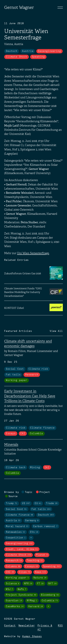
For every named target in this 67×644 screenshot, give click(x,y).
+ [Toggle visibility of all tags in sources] (48, 606)
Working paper (16, 380)
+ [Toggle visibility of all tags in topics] (31, 538)
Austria (28, 51)
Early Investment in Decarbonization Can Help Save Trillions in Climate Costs (30, 396)
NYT (52, 584)
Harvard (36, 606)
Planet (42, 555)
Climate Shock (16, 57)
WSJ (9, 589)
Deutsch (12, 51)
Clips (25, 572)
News (41, 572)
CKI (23, 434)
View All (56, 331)
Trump (12, 503)
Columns (13, 566)
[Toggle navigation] (60, 8)
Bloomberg (50, 595)
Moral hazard (17, 526)
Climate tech (16, 468)
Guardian (14, 601)
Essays (11, 434)
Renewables (15, 532)
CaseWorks (15, 606)
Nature (40, 578)
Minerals (11, 445)
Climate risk (38, 369)
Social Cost (15, 369)
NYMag (32, 601)
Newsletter (27, 626)
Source (13, 496)
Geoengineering (49, 51)
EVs (34, 532)
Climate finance (42, 428)
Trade (52, 503)
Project (45, 492)
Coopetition (16, 538)
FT (40, 584)
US (26, 503)
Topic (29, 492)
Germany (32, 521)
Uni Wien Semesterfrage (33, 253)
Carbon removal (45, 526)
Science (12, 584)
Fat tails (13, 375)
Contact (10, 626)
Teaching (35, 561)
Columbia (36, 434)
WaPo (22, 589)
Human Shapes (32, 636)
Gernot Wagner (19, 7)
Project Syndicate (21, 595)
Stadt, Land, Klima (22, 549)
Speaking (38, 57)
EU (38, 503)
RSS (60, 626)
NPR (28, 584)
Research (32, 375)
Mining (35, 468)
